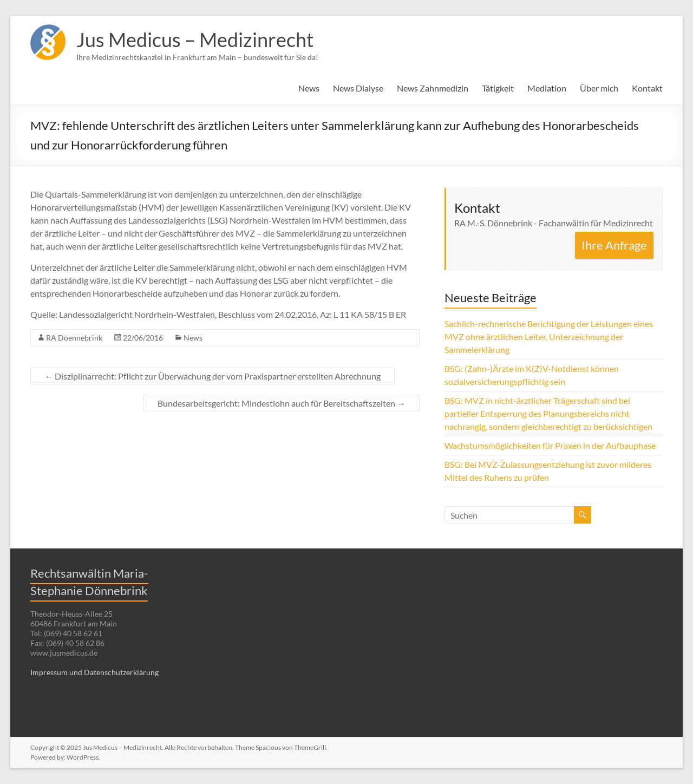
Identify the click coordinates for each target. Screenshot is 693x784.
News (309, 88)
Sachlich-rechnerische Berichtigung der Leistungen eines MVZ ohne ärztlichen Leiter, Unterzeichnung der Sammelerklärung (549, 337)
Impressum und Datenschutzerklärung (94, 672)
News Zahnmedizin (433, 88)
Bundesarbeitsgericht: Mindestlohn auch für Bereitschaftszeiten (282, 403)
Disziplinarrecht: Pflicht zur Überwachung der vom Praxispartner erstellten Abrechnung (213, 376)
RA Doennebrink (74, 338)
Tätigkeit (498, 88)
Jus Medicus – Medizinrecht (195, 40)
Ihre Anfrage (614, 245)
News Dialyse (358, 88)
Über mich (599, 88)
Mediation (547, 88)
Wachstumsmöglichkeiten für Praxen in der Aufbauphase (550, 445)
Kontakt (647, 88)
